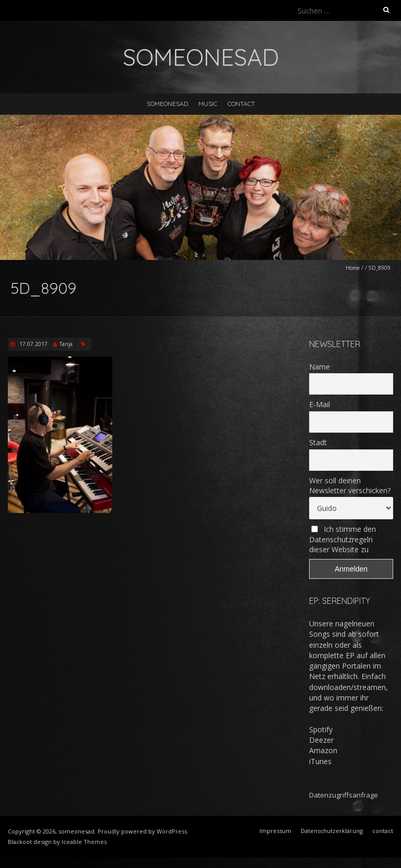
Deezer (321, 740)
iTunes (320, 761)
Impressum (275, 831)
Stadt (318, 442)
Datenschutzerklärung (332, 831)
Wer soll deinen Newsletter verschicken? (350, 485)
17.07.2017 (33, 344)
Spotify (321, 729)
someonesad (167, 104)
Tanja (66, 344)
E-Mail (320, 404)
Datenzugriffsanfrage (344, 795)
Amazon (323, 750)
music (208, 104)
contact (241, 104)
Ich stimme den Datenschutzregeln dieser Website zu (343, 539)
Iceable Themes (84, 842)
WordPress (172, 831)
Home (353, 268)
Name (320, 367)
